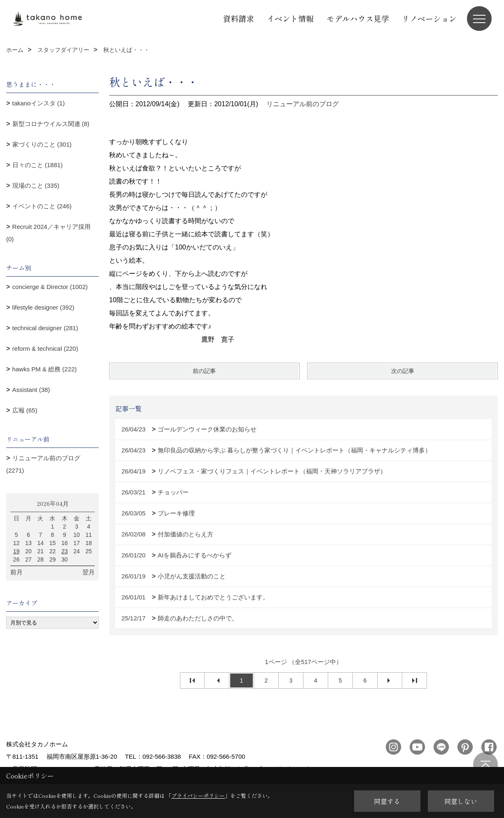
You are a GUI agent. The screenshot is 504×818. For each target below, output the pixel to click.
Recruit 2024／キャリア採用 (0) (48, 233)
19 (16, 551)
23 (65, 551)
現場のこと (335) (36, 185)
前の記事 (204, 371)
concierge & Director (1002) (50, 287)
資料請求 (238, 18)
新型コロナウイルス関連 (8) (51, 124)
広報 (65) (25, 410)
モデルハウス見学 (358, 18)
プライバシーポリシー (198, 796)
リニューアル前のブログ (303, 104)
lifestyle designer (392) (43, 307)
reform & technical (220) (45, 348)
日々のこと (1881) (38, 165)
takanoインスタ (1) (39, 103)
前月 (16, 572)
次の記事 (403, 371)
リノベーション (429, 18)
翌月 (89, 572)
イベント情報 (290, 18)
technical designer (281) (45, 328)
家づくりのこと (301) (42, 144)
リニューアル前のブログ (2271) (43, 464)
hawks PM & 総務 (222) (45, 369)
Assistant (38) (31, 390)
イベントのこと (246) (42, 206)
